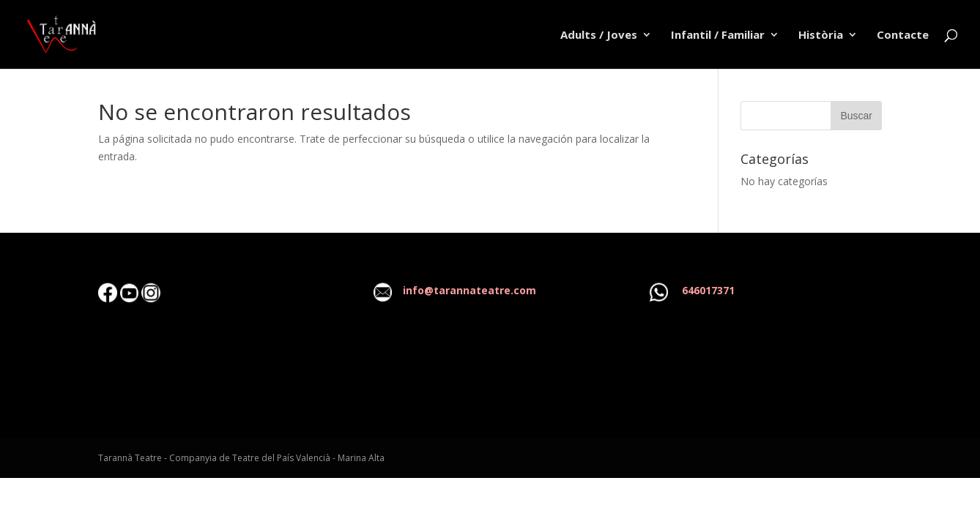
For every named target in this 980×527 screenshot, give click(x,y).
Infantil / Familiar (718, 35)
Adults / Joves (599, 35)
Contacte (903, 35)
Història (821, 35)
